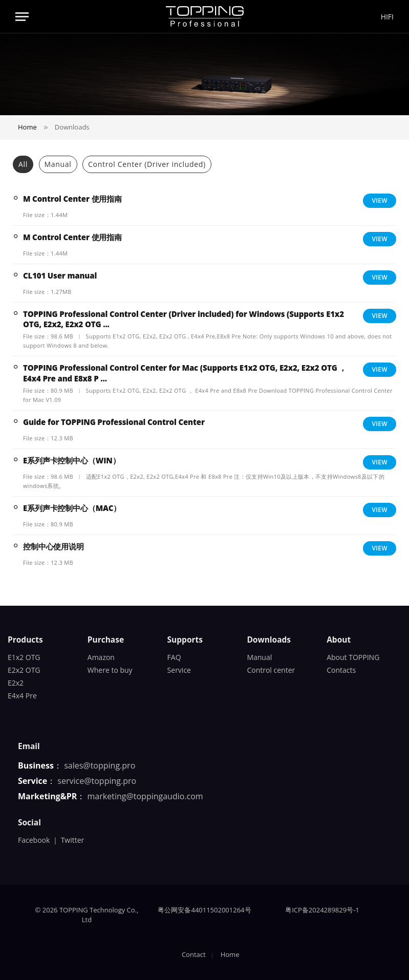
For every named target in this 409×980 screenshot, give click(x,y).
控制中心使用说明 (53, 546)
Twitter (73, 840)
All (23, 164)
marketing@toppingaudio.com (145, 796)
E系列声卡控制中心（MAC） (72, 508)
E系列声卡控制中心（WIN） (71, 460)
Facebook (34, 840)
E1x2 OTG (24, 657)
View (380, 200)
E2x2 (16, 683)
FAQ (174, 657)
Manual (58, 164)
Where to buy (110, 670)
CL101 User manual (60, 275)
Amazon (101, 657)
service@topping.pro (97, 781)
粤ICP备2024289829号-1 (322, 910)
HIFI (387, 17)
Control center (271, 670)
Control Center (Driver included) (147, 164)
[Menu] (22, 17)
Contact (194, 954)
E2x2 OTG (24, 670)
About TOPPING (353, 657)
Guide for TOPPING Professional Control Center (114, 422)
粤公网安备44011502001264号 (204, 910)
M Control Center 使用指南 (72, 199)
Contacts (341, 670)
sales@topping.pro (100, 765)
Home (230, 954)
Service (179, 670)
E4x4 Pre (22, 696)
